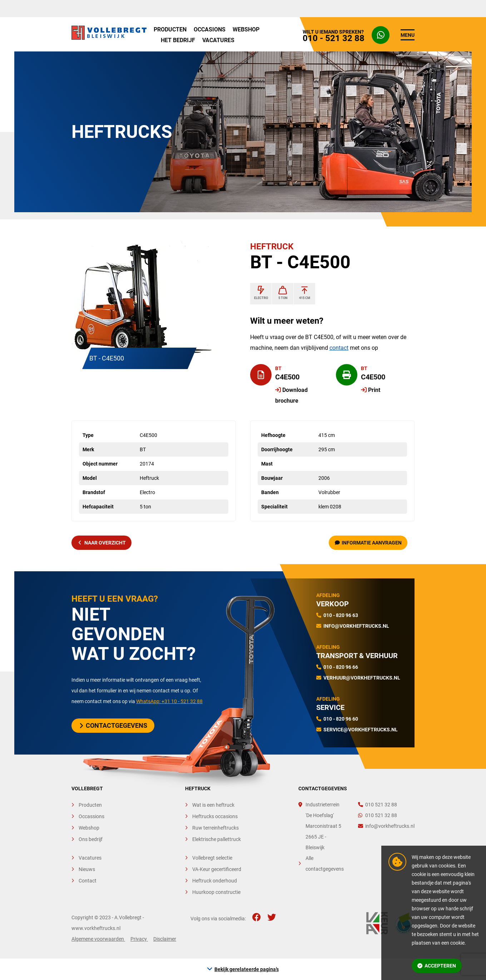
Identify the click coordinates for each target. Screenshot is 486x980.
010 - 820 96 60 (341, 719)
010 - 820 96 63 (341, 615)
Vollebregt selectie (212, 858)
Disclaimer (165, 939)
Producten (170, 29)
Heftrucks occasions (215, 816)
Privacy (139, 939)
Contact (88, 881)
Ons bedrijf (91, 839)
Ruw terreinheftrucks (215, 828)
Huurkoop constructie (216, 892)
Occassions (91, 816)
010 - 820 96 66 (341, 667)
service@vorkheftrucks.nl (361, 730)
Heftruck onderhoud (215, 881)
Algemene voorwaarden (98, 939)
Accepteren (437, 966)
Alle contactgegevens (325, 864)
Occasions (210, 29)
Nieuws (87, 869)
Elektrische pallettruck (217, 839)
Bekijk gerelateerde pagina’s (247, 969)
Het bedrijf (178, 40)
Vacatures (218, 40)
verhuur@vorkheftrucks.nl (362, 678)
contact (339, 348)
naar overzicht (102, 543)
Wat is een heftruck (213, 805)
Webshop (246, 29)
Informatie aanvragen (368, 543)
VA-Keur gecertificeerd (217, 869)
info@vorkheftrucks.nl (356, 626)
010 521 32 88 (378, 805)
